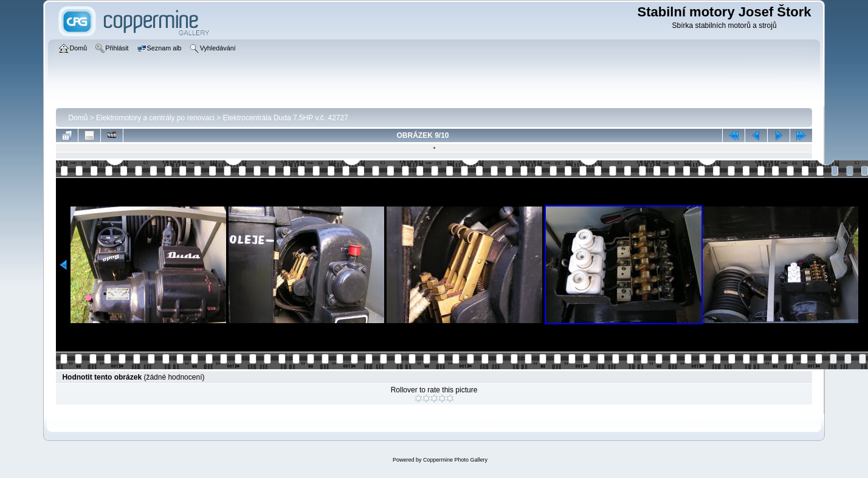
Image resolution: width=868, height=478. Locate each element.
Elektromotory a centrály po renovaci (155, 118)
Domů (78, 118)
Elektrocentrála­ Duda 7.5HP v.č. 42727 (286, 118)
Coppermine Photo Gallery (455, 460)
